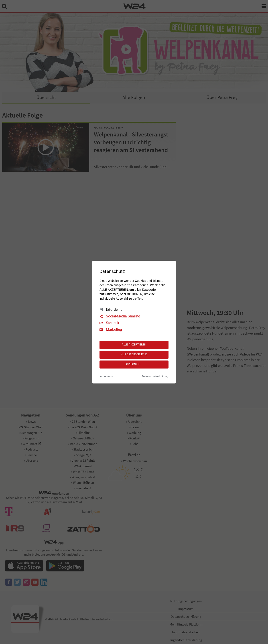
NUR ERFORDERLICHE (134, 355)
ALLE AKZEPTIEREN (134, 345)
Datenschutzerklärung (155, 376)
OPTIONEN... (134, 364)
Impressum (106, 376)
